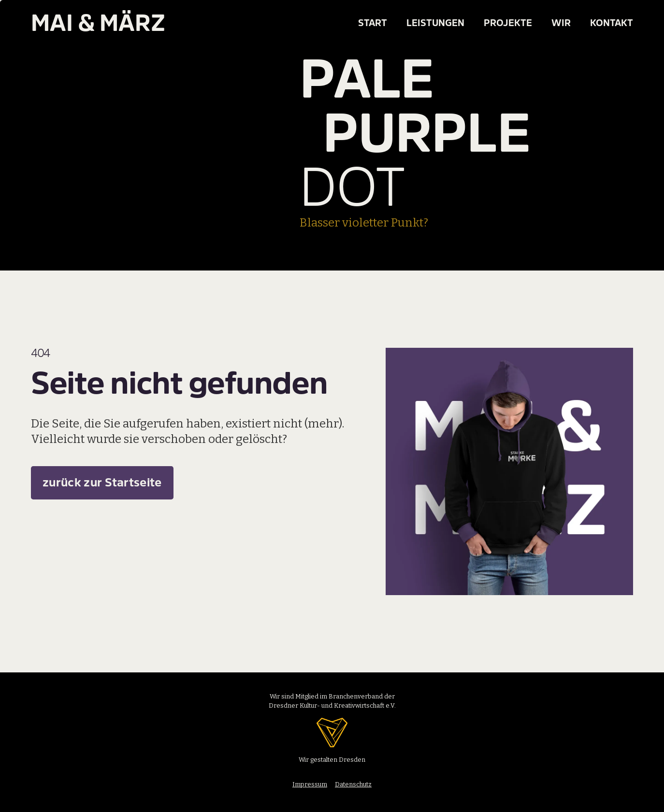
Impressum (310, 784)
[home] (77, 23)
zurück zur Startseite (102, 483)
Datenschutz (353, 784)
